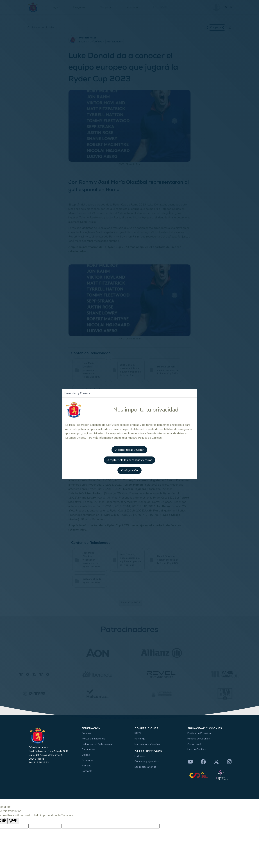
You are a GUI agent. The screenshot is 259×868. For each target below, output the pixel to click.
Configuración (129, 470)
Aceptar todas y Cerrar (130, 450)
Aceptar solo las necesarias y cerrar (129, 460)
